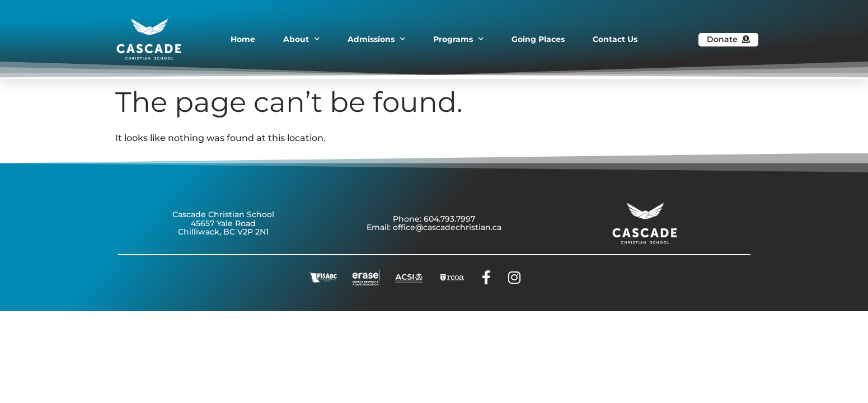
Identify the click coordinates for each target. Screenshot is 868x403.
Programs (458, 39)
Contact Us (615, 39)
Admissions (376, 39)
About (301, 39)
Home (243, 39)
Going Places (538, 39)
